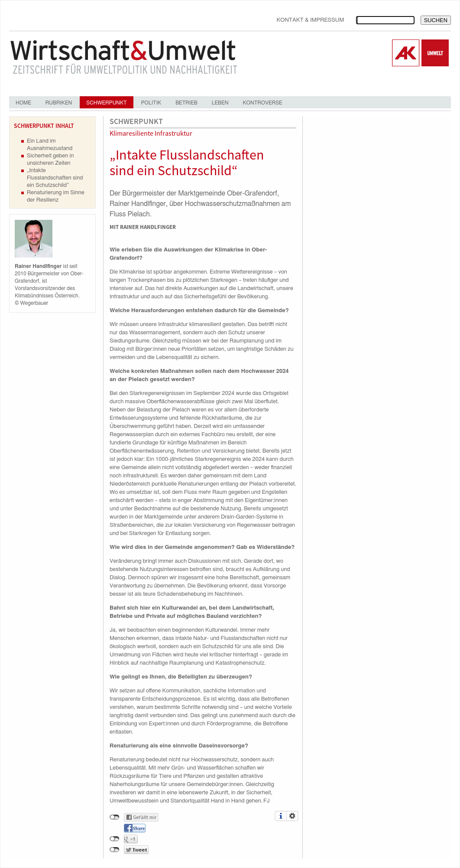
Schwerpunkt (106, 103)
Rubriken (59, 103)
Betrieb (186, 103)
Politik (151, 103)
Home (23, 103)
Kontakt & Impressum (310, 20)
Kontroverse (262, 103)
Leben (220, 103)
